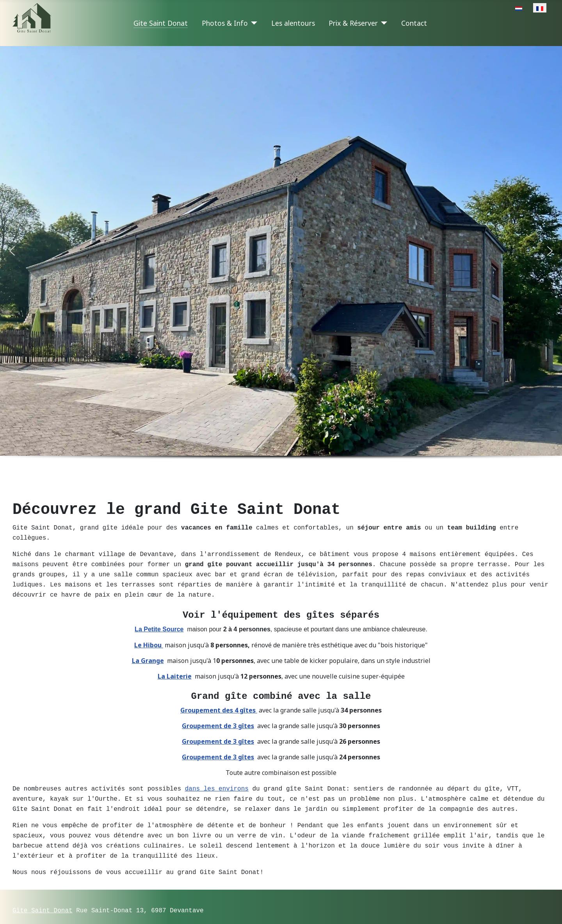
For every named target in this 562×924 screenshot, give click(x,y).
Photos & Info (225, 23)
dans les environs (217, 782)
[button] (12, 251)
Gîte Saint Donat (43, 897)
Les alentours (293, 23)
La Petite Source (159, 623)
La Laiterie (175, 670)
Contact (414, 23)
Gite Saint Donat (161, 23)
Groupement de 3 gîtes (218, 720)
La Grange (148, 655)
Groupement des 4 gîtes (219, 704)
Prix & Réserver (353, 23)
